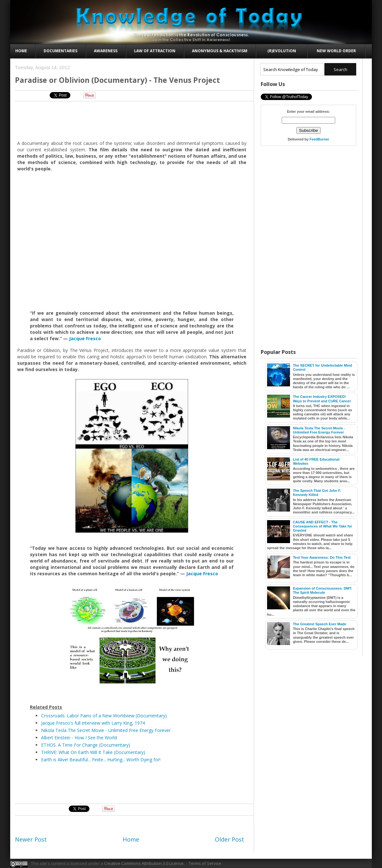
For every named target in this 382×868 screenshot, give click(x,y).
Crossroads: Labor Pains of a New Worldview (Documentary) (104, 716)
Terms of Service (205, 863)
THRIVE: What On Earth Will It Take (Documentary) (93, 752)
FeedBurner (319, 139)
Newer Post (31, 839)
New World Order (336, 51)
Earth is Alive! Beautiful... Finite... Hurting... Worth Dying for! (101, 760)
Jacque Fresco (85, 338)
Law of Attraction (155, 51)
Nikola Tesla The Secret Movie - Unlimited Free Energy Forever (106, 730)
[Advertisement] (132, 120)
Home (21, 51)
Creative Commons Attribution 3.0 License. (144, 863)
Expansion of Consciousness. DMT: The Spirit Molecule (322, 590)
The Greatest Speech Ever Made (320, 624)
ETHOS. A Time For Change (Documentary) (86, 745)
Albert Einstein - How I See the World (79, 738)
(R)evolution (282, 51)
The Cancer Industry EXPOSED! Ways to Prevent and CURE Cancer (322, 399)
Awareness (106, 51)
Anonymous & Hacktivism (220, 51)
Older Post (230, 839)
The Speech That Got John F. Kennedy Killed (317, 493)
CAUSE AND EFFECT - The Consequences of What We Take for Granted (322, 526)
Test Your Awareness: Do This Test (322, 557)
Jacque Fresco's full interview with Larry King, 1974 (93, 723)
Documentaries (60, 51)
